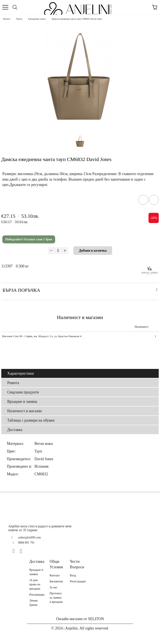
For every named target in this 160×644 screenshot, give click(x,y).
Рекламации (37, 595)
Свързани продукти (23, 392)
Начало (7, 19)
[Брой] (58, 251)
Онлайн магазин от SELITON (80, 619)
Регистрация (78, 581)
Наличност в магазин (24, 411)
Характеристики (21, 373)
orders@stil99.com (29, 537)
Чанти (19, 19)
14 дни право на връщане (35, 584)
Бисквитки (56, 581)
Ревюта (13, 383)
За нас (54, 587)
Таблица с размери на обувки (31, 420)
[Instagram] (23, 551)
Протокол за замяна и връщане (56, 598)
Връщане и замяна (22, 402)
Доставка (15, 430)
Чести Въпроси (77, 564)
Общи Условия (56, 564)
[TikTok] (30, 551)
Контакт (55, 575)
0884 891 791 (26, 543)
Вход (73, 575)
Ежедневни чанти (37, 19)
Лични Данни (34, 603)
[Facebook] (15, 551)
